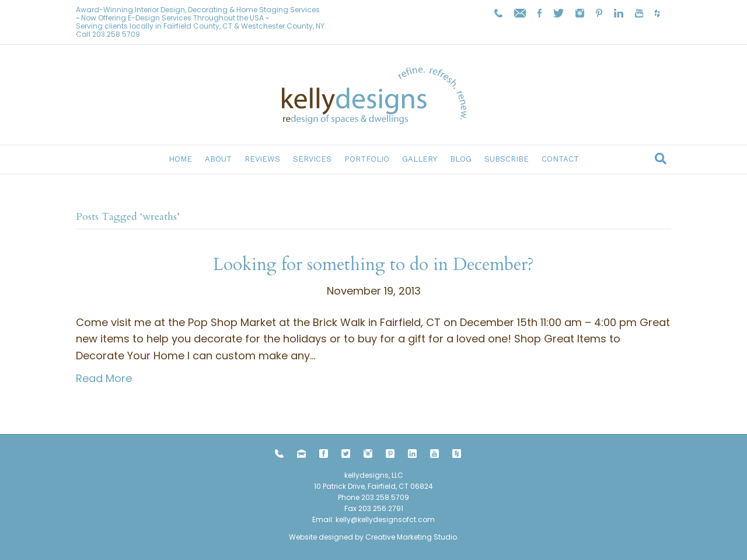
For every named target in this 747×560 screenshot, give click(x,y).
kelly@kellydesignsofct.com (385, 519)
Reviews (262, 159)
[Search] (661, 159)
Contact (560, 159)
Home (180, 159)
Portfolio (367, 159)
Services (312, 159)
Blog (461, 159)
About (218, 159)
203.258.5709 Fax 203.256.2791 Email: (361, 508)
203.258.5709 (116, 34)
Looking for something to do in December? (373, 265)
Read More (104, 378)
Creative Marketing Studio (411, 537)
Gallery (420, 159)
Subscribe (507, 159)
